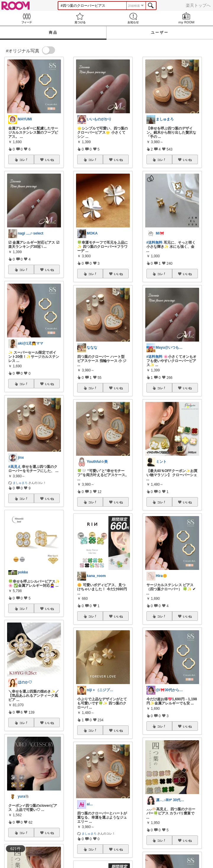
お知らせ (133, 18)
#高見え (15, 467)
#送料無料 (155, 243)
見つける (80, 18)
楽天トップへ (198, 5)
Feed (27, 18)
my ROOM (186, 18)
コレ (24, 160)
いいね (49, 160)
